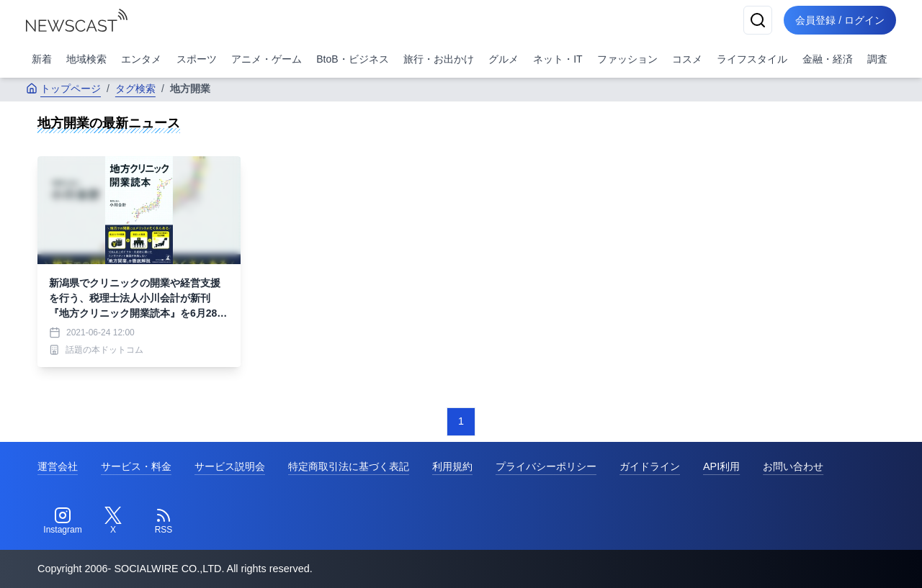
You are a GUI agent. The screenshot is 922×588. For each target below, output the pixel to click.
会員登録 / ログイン (840, 20)
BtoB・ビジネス (352, 59)
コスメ (687, 59)
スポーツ (197, 59)
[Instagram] (63, 521)
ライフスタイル (752, 59)
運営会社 (58, 466)
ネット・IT (558, 59)
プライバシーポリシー (546, 466)
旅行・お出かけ (439, 59)
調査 (877, 59)
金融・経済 (828, 59)
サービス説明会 (230, 466)
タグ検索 (135, 89)
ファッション (627, 59)
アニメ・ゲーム (267, 59)
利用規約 (452, 466)
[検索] (758, 20)
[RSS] (164, 521)
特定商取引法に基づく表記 (349, 466)
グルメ (503, 59)
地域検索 (86, 59)
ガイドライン (650, 466)
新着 (42, 59)
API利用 (721, 466)
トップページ (63, 89)
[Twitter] (113, 521)
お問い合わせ (793, 466)
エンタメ (141, 59)
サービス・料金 (136, 466)
